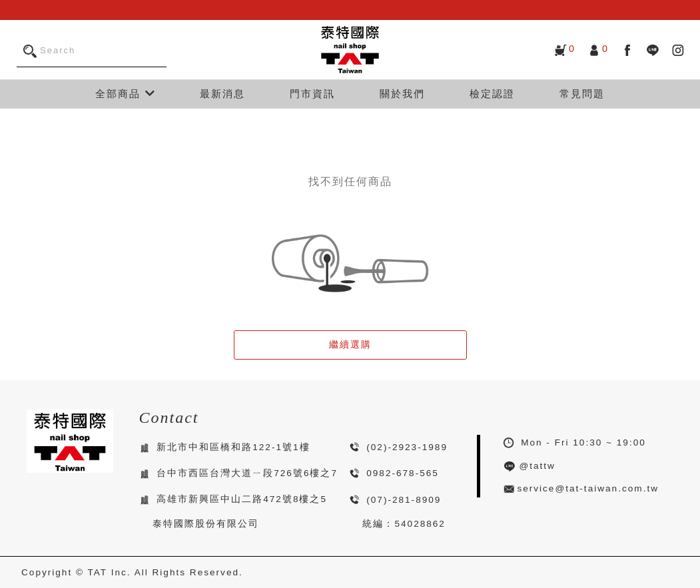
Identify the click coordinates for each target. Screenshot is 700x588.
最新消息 (222, 94)
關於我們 (402, 94)
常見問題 (582, 94)
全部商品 (125, 94)
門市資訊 (312, 94)
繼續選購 (350, 345)
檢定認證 (492, 94)
